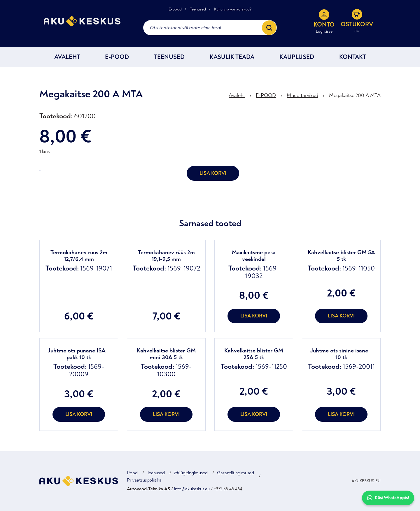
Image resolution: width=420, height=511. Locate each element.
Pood (132, 473)
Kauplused (297, 57)
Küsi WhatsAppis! (388, 498)
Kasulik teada (232, 57)
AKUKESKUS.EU (366, 481)
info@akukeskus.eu (192, 489)
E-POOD (117, 57)
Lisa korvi (213, 173)
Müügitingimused (191, 473)
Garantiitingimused (236, 473)
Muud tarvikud (302, 95)
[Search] (269, 28)
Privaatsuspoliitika (144, 480)
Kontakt (353, 57)
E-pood (175, 9)
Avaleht (67, 57)
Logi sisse (324, 31)
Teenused (198, 9)
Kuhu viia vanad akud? (233, 9)
